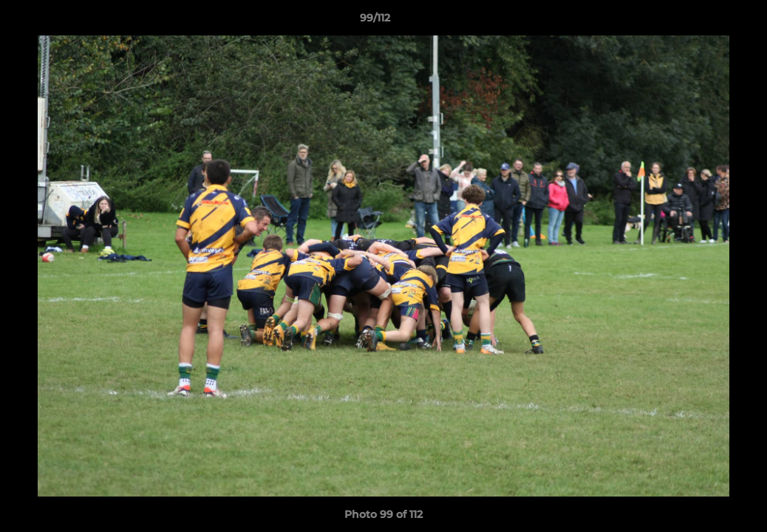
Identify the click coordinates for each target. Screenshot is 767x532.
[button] (705, 21)
